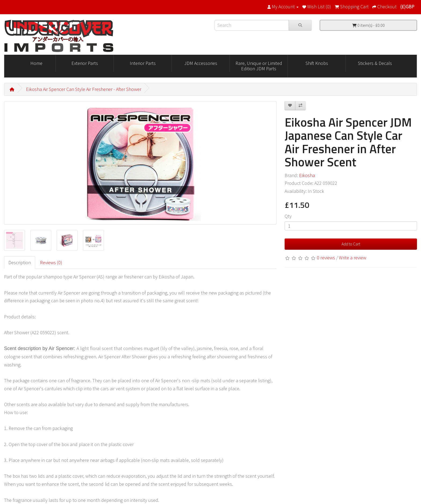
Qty (288, 216)
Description (20, 262)
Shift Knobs (317, 63)
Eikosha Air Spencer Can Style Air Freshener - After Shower (84, 89)
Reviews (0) (51, 262)
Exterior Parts (85, 63)
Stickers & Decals (375, 63)
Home (36, 63)
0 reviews (326, 258)
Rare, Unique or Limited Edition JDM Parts (259, 66)
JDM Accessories (201, 63)
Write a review (353, 258)
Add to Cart (351, 244)
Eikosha (307, 175)
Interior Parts (143, 63)
